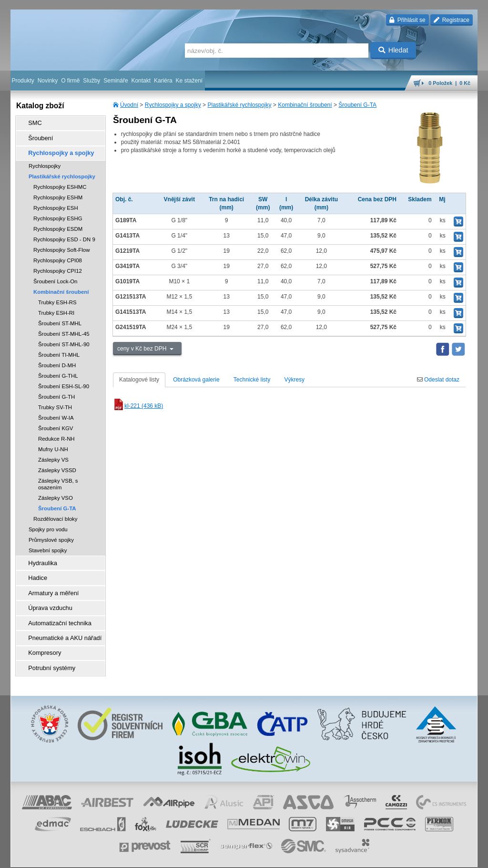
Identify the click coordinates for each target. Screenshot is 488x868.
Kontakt (141, 81)
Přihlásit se (407, 20)
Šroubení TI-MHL (59, 350)
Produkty (23, 81)
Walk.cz (72, 856)
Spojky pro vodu (48, 525)
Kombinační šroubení (305, 105)
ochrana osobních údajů (215, 856)
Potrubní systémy (48, 651)
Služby (91, 81)
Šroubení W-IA (56, 413)
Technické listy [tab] (252, 380)
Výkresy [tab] (294, 380)
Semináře (116, 81)
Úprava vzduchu (46, 598)
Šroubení (37, 136)
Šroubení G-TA (357, 105)
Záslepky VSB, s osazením (58, 479)
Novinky (48, 81)
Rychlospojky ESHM (58, 193)
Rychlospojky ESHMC (60, 182)
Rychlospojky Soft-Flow (61, 245)
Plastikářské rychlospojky (239, 105)
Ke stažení (189, 81)
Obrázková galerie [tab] (196, 380)
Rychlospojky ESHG (58, 214)
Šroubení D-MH (57, 361)
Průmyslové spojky (51, 535)
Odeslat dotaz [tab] (438, 380)
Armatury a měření (49, 584)
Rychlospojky (45, 161)
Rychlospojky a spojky (173, 105)
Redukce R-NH (56, 434)
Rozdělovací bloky (55, 514)
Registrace (452, 20)
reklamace (261, 856)
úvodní (352, 856)
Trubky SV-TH (55, 403)
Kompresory (41, 638)
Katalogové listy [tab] (139, 380)
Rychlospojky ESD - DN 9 (64, 235)
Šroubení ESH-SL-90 (64, 382)
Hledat (393, 50)
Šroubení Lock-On (55, 277)
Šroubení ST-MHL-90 (64, 340)
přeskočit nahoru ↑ (451, 856)
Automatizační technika (55, 611)
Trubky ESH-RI (56, 308)
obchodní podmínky (159, 856)
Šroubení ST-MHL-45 (64, 329)
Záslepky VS (53, 455)
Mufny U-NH (53, 444)
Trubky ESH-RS (57, 298)
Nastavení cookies (109, 856)
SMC (32, 123)
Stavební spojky (48, 546)
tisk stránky (411, 856)
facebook (328, 856)
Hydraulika (39, 558)
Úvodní (129, 105)
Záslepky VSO (56, 493)
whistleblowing (295, 856)
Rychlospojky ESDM (58, 224)
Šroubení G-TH (56, 392)
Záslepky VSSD (57, 465)
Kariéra (163, 81)
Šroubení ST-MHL (60, 319)
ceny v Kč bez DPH (143, 349)
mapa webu (379, 856)
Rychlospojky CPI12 (58, 266)
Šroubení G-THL (58, 371)
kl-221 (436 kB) (138, 406)
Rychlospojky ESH (56, 203)
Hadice (35, 571)
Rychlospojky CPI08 (58, 256)
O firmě (70, 81)
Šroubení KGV (56, 424)
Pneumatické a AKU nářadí (60, 624)
